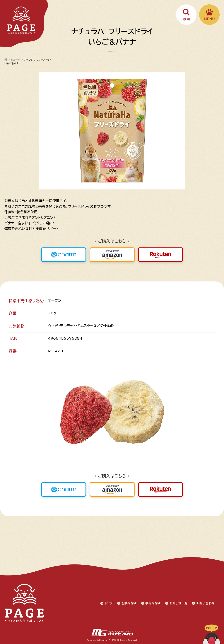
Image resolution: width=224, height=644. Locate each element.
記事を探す (129, 603)
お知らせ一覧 (179, 603)
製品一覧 (15, 60)
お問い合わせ (205, 603)
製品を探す (153, 603)
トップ (109, 603)
